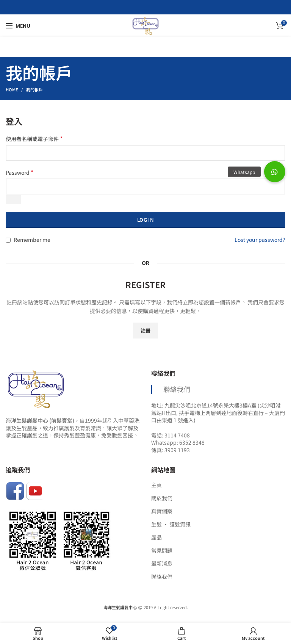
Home (12, 89)
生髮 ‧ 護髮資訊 (171, 524)
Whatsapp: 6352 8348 (178, 442)
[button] (275, 172)
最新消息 (162, 563)
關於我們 (162, 498)
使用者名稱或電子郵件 (34, 139)
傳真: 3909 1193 (171, 450)
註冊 (146, 330)
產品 (156, 537)
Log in (145, 220)
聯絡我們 (177, 389)
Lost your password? (260, 240)
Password (20, 172)
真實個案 (162, 511)
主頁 (156, 485)
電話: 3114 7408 (171, 435)
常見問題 (162, 551)
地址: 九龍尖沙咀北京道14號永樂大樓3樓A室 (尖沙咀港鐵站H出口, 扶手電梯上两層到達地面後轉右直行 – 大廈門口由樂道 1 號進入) (218, 413)
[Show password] (13, 200)
